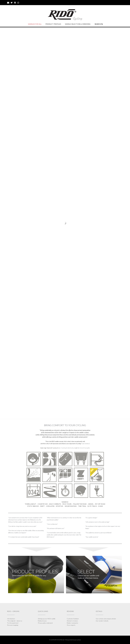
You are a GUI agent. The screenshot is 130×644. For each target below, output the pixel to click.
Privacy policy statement (45, 623)
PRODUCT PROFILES (53, 24)
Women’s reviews (72, 621)
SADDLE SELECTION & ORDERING (78, 24)
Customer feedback (73, 619)
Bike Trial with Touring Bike (84, 448)
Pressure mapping (13, 625)
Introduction (11, 619)
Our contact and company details (106, 619)
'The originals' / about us (15, 621)
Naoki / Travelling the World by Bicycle (67, 448)
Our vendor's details (102, 621)
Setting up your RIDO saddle (47, 619)
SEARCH (99, 24)
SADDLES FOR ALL (35, 24)
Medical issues (42, 621)
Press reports (71, 625)
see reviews (86, 444)
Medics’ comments (72, 623)
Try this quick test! (13, 623)
